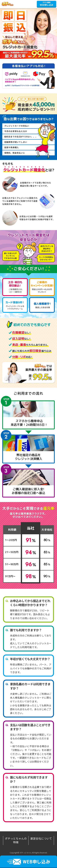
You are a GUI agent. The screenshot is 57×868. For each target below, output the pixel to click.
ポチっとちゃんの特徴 (16, 840)
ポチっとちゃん (9, 4)
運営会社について (41, 838)
